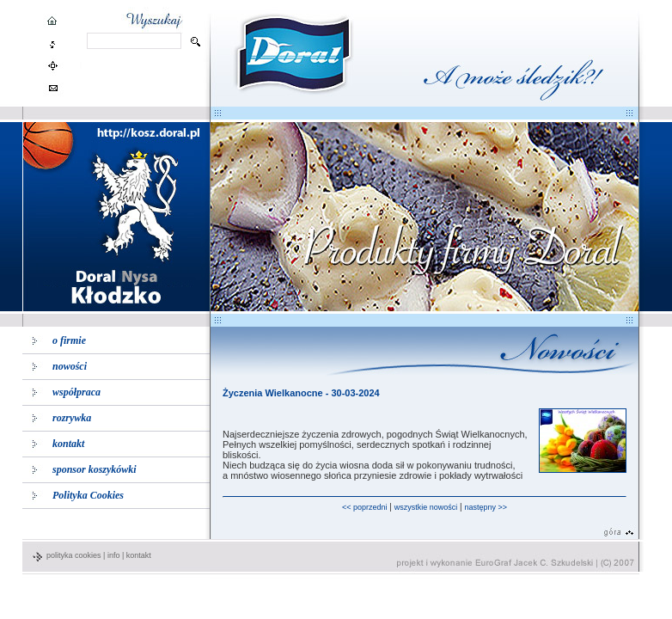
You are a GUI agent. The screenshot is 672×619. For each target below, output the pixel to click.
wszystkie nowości (426, 507)
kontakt (139, 555)
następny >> (486, 507)
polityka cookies (74, 555)
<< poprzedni (365, 507)
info (114, 555)
